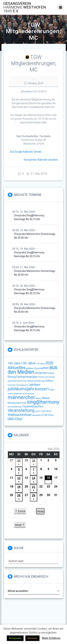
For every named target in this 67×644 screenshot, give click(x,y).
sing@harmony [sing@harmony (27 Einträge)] (43, 402)
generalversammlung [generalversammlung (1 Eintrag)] (17, 381)
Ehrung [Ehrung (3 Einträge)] (12, 377)
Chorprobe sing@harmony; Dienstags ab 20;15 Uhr (29, 217)
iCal (12, 152)
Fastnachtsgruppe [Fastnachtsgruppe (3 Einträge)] (27, 377)
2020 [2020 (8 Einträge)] (49, 363)
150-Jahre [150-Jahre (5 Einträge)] (28, 363)
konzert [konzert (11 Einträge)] (42, 389)
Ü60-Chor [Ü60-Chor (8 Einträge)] (15, 419)
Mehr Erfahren (51, 638)
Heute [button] (40, 511)
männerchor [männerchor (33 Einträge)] (21, 397)
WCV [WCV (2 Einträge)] (49, 411)
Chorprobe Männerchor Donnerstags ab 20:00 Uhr (35, 236)
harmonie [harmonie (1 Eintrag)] (12, 385)
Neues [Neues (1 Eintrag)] (39, 398)
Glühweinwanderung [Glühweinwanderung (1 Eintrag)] (36, 381)
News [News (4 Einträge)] (46, 398)
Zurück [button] (20, 511)
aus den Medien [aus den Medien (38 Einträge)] (33, 370)
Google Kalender (24, 152)
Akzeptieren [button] (15, 638)
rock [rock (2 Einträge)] (24, 403)
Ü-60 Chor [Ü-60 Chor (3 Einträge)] (48, 415)
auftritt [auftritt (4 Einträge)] (44, 368)
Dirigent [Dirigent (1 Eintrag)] (51, 373)
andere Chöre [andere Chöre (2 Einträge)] (33, 368)
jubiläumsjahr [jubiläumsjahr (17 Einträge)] (21, 389)
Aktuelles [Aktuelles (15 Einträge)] (17, 368)
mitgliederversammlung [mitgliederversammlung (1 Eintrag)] (24, 394)
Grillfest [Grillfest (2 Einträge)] (49, 381)
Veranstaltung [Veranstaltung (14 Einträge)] (21, 410)
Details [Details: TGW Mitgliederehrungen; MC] (38, 152)
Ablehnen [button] (32, 638)
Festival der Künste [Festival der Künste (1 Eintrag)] (46, 377)
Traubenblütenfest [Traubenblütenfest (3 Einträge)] (33, 406)
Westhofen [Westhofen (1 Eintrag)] (37, 415)
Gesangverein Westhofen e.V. (25, 7)
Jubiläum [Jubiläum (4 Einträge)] (34, 385)
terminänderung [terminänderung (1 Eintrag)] (15, 407)
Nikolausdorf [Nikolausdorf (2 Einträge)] (14, 403)
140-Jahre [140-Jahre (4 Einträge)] (14, 363)
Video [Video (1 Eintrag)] (43, 411)
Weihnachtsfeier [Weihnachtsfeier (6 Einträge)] (20, 415)
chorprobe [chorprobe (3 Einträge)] (41, 373)
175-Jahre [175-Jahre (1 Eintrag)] (40, 364)
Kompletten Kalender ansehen (41, 160)
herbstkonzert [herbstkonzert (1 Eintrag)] (22, 385)
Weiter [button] (20, 525)
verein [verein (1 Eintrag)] (38, 411)
